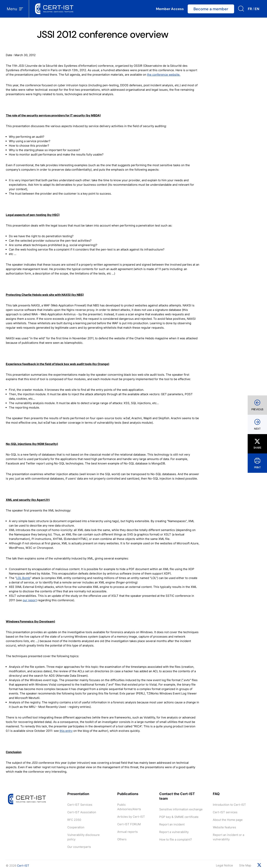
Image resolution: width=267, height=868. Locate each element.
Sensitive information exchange (181, 809)
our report (30, 600)
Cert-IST (23, 866)
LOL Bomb (23, 578)
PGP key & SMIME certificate (179, 817)
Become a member (211, 9)
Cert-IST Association (82, 812)
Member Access (170, 9)
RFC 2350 (74, 820)
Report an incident (172, 824)
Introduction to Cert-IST (229, 805)
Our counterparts (79, 847)
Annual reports (128, 832)
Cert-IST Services (80, 805)
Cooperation (76, 827)
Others (122, 839)
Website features (224, 827)
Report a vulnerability (174, 832)
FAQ (216, 794)
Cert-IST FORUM (129, 824)
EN (257, 9)
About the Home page (228, 820)
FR (250, 9)
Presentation (78, 794)
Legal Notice (224, 865)
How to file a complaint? (176, 839)
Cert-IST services (225, 812)
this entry (66, 731)
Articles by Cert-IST (131, 817)
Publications (128, 794)
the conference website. (164, 75)
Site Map (245, 865)
